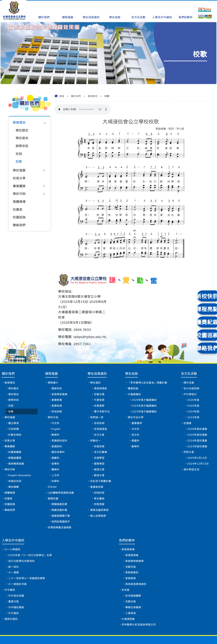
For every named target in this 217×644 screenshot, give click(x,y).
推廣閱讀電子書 (61, 500)
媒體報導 (20, 204)
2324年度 (194, 392)
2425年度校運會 (198, 416)
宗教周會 (100, 488)
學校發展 (20, 172)
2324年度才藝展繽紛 (145, 386)
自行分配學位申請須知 (21, 546)
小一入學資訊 (12, 534)
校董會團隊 (15, 434)
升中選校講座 (16, 594)
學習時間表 (101, 368)
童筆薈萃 (137, 404)
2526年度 (194, 380)
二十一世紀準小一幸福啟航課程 (27, 564)
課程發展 (68, 10)
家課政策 (57, 386)
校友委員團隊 (133, 582)
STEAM (53, 470)
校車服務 (100, 386)
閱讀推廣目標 (60, 488)
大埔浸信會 (128, 606)
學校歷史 (22, 131)
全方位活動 (138, 10)
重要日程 (14, 588)
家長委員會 (132, 540)
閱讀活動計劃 (60, 494)
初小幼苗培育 (192, 368)
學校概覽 (14, 470)
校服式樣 (100, 374)
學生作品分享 (136, 398)
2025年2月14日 (198, 440)
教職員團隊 (15, 440)
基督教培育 (98, 470)
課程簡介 (54, 362)
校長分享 (20, 180)
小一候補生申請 (17, 570)
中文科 (56, 404)
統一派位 (14, 552)
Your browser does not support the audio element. (83, 109)
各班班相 (100, 404)
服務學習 (100, 446)
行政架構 (14, 410)
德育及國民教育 (100, 494)
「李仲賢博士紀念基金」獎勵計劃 (148, 362)
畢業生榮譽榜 (133, 594)
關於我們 (44, 10)
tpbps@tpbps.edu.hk (128, 304)
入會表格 (131, 600)
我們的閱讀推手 (61, 506)
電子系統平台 (103, 392)
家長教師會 (128, 534)
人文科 (56, 458)
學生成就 (115, 10)
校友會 (126, 576)
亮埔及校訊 (15, 464)
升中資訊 (10, 576)
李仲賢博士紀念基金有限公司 (139, 612)
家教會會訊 (132, 558)
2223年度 (194, 398)
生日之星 (100, 416)
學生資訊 (96, 362)
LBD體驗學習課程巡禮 (62, 476)
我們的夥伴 (186, 10)
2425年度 (194, 386)
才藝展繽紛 (135, 374)
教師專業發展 (16, 446)
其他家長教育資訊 (136, 570)
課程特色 (57, 368)
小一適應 (14, 558)
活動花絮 (131, 552)
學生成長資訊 (91, 10)
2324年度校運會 (198, 422)
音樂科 (56, 446)
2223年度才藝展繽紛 (145, 392)
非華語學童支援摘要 (60, 512)
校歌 (19, 163)
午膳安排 (100, 380)
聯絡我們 (20, 228)
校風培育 (100, 428)
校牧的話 (100, 476)
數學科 (56, 416)
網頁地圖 (8, 634)
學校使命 (22, 139)
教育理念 (93, 96)
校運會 (188, 404)
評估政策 (57, 392)
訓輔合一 (96, 422)
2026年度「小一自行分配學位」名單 (30, 540)
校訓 (19, 155)
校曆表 (18, 212)
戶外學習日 (191, 374)
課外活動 (189, 362)
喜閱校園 (54, 482)
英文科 (136, 416)
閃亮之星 (189, 434)
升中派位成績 (16, 582)
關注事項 (14, 404)
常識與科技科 (60, 422)
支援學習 (100, 440)
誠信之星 (100, 452)
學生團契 (100, 482)
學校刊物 (20, 196)
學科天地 (54, 398)
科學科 (56, 464)
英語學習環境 (60, 374)
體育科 (56, 452)
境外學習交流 (192, 452)
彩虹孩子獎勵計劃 (101, 464)
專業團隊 (20, 188)
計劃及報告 (15, 416)
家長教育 (131, 564)
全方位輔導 (101, 434)
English (57, 410)
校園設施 (20, 220)
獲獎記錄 (134, 368)
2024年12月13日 (198, 446)
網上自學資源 (99, 500)
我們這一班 (98, 398)
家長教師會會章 (135, 546)
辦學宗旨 (22, 147)
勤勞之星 (100, 458)
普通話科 (57, 428)
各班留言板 (101, 410)
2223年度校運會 (198, 428)
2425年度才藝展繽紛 (145, 380)
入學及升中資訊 (162, 10)
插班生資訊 (11, 606)
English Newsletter (20, 458)
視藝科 (56, 440)
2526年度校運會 (198, 410)
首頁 (62, 96)
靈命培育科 (59, 434)
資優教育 (57, 380)
